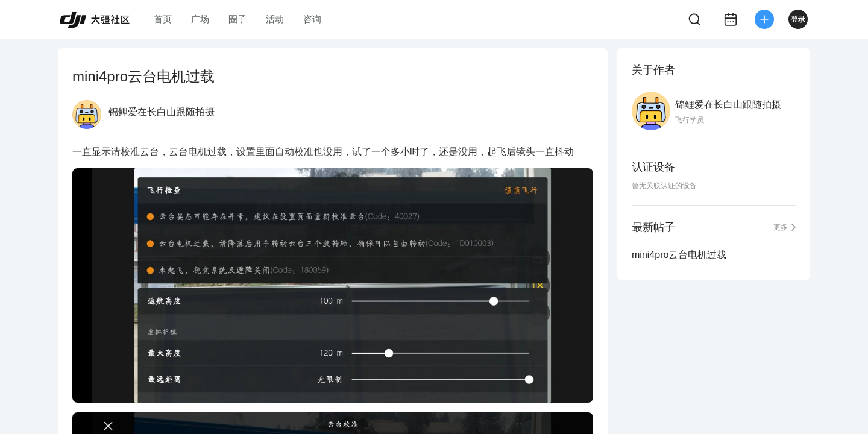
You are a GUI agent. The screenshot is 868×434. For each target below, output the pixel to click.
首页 (163, 19)
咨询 (312, 19)
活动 (275, 19)
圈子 (237, 19)
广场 (200, 19)
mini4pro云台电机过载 (679, 255)
